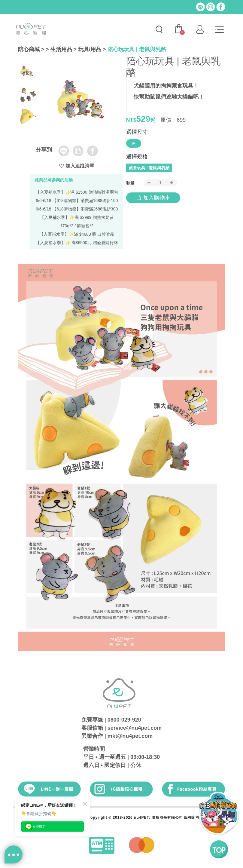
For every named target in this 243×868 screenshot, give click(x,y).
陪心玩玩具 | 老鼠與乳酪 (137, 49)
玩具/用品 (90, 49)
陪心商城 (29, 49)
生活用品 (61, 49)
